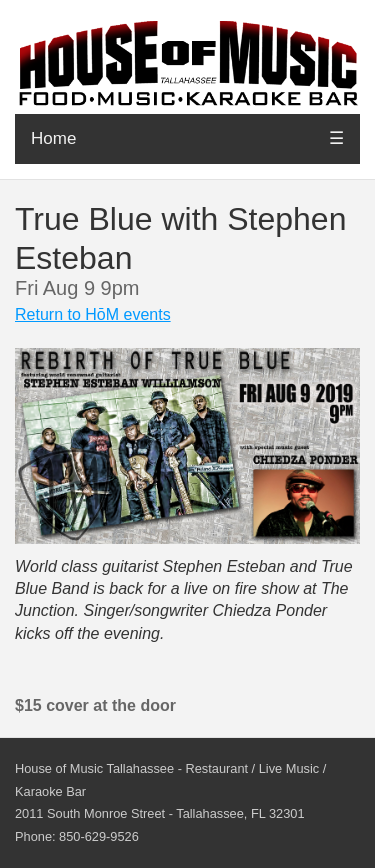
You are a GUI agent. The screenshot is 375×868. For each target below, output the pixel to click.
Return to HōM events (93, 314)
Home (53, 138)
